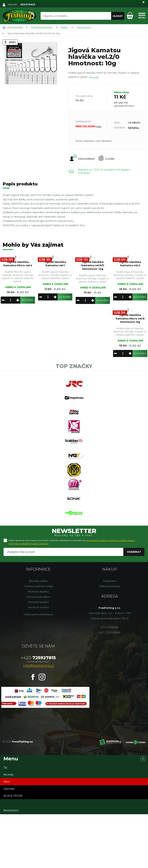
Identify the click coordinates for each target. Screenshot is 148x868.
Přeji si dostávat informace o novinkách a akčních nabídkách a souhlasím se (72, 596)
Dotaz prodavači (83, 158)
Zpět (11, 47)
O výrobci (113, 158)
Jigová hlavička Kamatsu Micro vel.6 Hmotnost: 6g (130, 328)
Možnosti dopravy (38, 645)
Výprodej (9, 842)
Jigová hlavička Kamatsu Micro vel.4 (18, 269)
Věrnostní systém (38, 656)
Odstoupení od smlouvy (38, 668)
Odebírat (134, 606)
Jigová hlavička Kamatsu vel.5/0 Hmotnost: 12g (93, 269)
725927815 (38, 711)
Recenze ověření (38, 661)
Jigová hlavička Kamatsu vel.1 (55, 267)
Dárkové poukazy (110, 640)
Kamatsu (133, 128)
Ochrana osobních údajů (38, 640)
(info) (99, 127)
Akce (7, 835)
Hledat (118, 16)
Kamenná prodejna (38, 651)
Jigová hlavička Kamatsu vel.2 (130, 267)
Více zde (94, 77)
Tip (5, 821)
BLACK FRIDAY (13, 849)
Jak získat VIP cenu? (124, 106)
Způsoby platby (38, 635)
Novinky (9, 828)
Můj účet (13, 4)
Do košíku (28, 308)
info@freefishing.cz (38, 719)
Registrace (110, 635)
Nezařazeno (11, 864)
